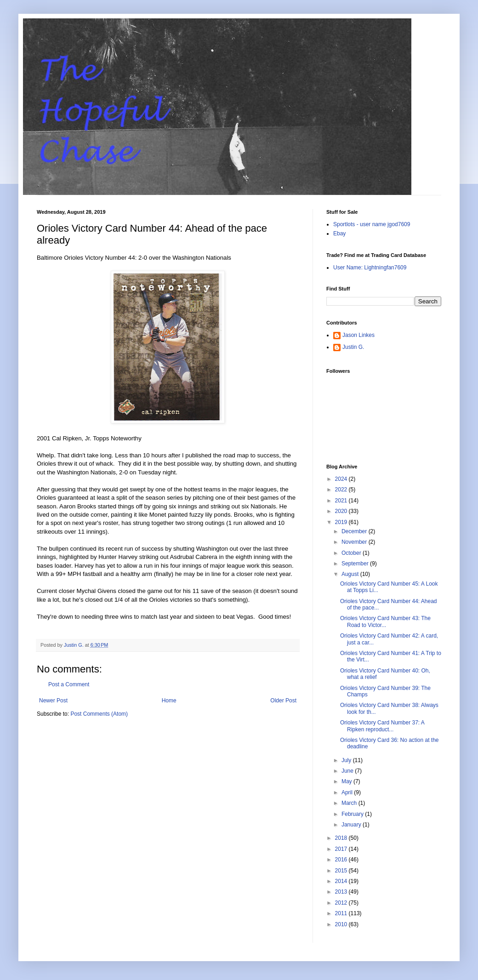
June (348, 771)
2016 (342, 860)
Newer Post (53, 701)
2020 (342, 511)
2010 (342, 924)
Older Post (283, 701)
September (356, 564)
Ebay (339, 234)
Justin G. (353, 347)
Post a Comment (69, 684)
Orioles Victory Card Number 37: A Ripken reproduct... (382, 726)
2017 (342, 849)
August (351, 574)
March (350, 803)
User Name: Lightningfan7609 (370, 268)
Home (169, 701)
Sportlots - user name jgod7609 (372, 224)
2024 (342, 479)
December (355, 531)
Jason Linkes (358, 335)
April (348, 792)
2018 (342, 838)
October (352, 553)
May (347, 781)
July (347, 760)
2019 (342, 522)
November (355, 542)
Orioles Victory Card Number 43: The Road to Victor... (385, 621)
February (353, 814)
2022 (342, 490)
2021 (342, 501)
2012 (342, 903)
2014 (342, 881)
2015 (342, 871)
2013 (342, 892)
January (352, 825)
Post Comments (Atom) (99, 714)
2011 (342, 913)
